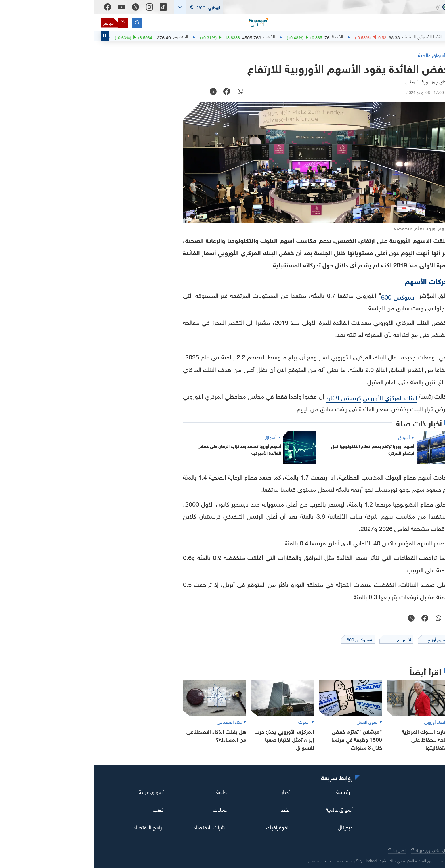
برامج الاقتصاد (55, 827)
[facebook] (133, 92)
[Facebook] (14, 7)
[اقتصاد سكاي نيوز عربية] (404, 17)
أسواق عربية (57, 791)
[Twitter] (42, 7)
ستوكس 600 (304, 296)
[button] (104, 7)
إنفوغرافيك (184, 827)
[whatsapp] (146, 92)
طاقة (128, 791)
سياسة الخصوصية (414, 850)
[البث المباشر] (20, 23)
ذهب (64, 809)
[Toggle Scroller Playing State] (11, 36)
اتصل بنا (303, 850)
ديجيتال (251, 827)
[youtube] (380, 792)
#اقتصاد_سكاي (421, 36)
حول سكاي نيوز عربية (336, 850)
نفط (191, 809)
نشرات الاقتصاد (116, 827)
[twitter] (396, 792)
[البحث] (43, 23)
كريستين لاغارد (249, 397)
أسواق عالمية (245, 809)
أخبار (192, 791)
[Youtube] (28, 7)
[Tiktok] (69, 7)
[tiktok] (427, 792)
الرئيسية (251, 791)
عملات (126, 809)
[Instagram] (55, 7)
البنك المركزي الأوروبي (296, 397)
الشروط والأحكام (376, 850)
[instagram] (412, 792)
